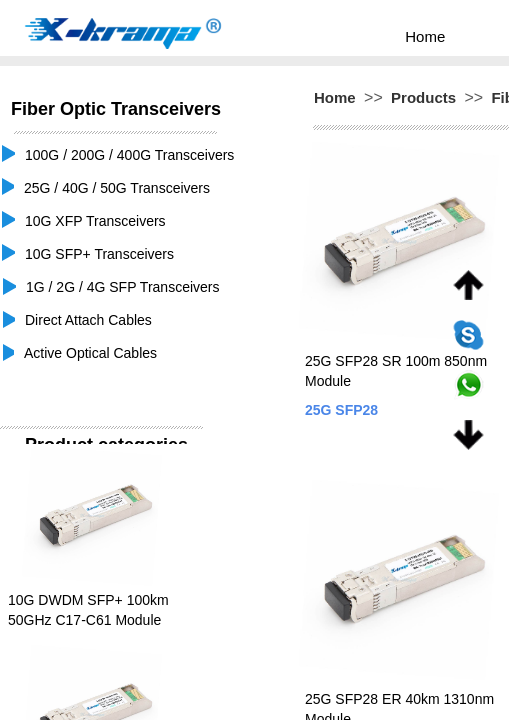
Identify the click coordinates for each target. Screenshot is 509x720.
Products (423, 97)
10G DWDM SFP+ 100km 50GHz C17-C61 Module (88, 610)
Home (335, 97)
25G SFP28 (341, 410)
